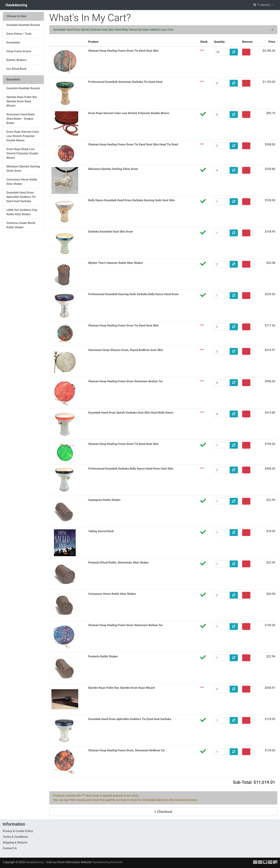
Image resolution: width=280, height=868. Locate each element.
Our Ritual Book (16, 69)
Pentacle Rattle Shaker (103, 656)
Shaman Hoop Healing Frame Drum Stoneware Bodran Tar (125, 381)
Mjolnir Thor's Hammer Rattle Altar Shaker (116, 263)
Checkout (163, 812)
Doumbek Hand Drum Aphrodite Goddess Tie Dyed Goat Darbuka (130, 719)
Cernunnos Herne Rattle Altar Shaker (112, 594)
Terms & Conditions (15, 837)
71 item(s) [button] (262, 5)
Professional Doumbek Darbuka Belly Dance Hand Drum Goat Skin (131, 469)
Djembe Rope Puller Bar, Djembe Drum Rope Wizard (121, 688)
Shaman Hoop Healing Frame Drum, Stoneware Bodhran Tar (127, 750)
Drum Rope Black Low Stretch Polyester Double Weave (22, 153)
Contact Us (10, 848)
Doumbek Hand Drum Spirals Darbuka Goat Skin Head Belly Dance (131, 413)
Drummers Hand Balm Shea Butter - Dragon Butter (21, 119)
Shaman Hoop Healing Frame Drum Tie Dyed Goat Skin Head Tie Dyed (133, 144)
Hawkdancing (16, 5)
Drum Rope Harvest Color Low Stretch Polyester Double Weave (129, 113)
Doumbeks (13, 42)
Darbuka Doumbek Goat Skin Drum (111, 232)
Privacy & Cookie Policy (18, 831)
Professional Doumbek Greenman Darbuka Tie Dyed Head (125, 82)
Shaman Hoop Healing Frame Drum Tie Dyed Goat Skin (123, 51)
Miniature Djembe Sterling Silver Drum (113, 169)
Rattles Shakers (17, 60)
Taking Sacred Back (101, 531)
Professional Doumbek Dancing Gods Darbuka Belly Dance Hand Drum (133, 294)
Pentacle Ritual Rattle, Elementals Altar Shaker (119, 563)
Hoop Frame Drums (19, 51)
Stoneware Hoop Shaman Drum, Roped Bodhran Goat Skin (126, 350)
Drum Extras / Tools (19, 34)
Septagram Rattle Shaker (104, 500)
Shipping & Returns (15, 843)
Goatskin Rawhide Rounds (23, 25)
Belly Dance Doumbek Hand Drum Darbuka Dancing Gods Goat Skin (132, 200)
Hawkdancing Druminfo (107, 862)
